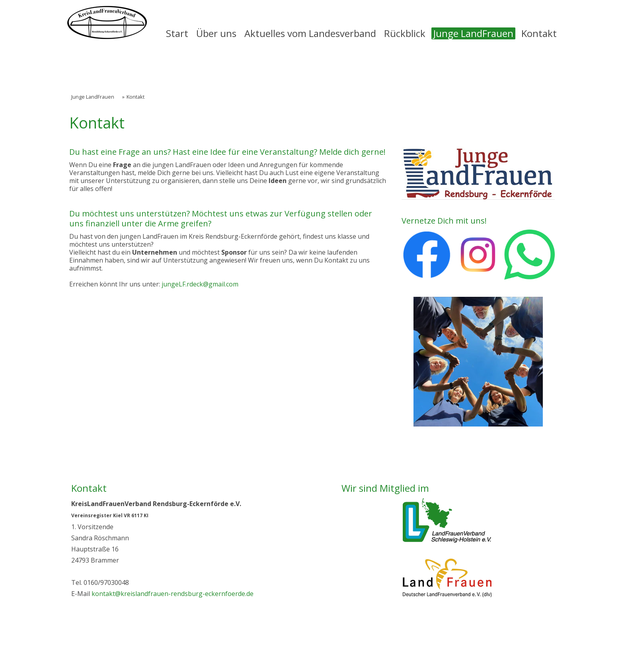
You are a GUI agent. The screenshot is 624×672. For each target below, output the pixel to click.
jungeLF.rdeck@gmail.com (200, 284)
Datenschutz (129, 647)
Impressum (86, 647)
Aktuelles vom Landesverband (310, 33)
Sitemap (223, 647)
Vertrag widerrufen (278, 647)
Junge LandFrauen (473, 33)
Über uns (216, 33)
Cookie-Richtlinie (179, 647)
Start (177, 33)
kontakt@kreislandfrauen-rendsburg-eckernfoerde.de (173, 594)
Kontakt (539, 33)
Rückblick (405, 33)
